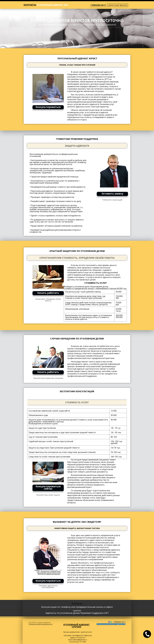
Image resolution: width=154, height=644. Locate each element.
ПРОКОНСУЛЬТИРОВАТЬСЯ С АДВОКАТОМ (111, 624)
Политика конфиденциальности (40, 624)
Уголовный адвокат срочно (76, 626)
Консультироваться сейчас (48, 487)
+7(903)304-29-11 (98, 5)
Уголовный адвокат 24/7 (53, 5)
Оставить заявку (112, 194)
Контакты (30, 5)
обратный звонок (118, 5)
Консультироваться (48, 107)
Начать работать (48, 293)
